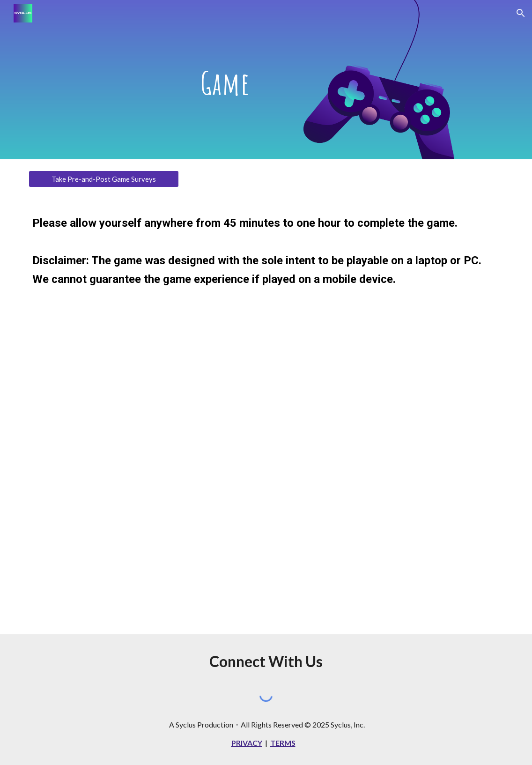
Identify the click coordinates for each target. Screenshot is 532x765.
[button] (521, 13)
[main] (225, 79)
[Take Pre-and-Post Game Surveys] (104, 179)
